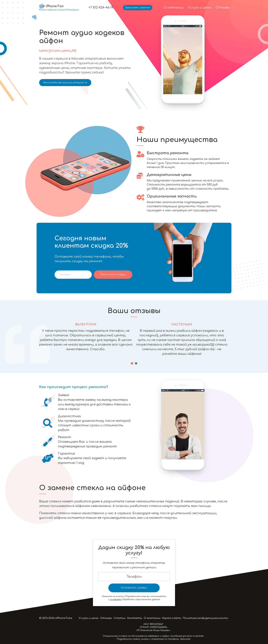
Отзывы (223, 8)
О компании (174, 8)
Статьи (120, 618)
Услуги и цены (200, 8)
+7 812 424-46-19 (101, 8)
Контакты (135, 618)
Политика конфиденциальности (205, 618)
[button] (132, 363)
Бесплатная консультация (65, 83)
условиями (116, 599)
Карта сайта (172, 618)
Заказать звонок (138, 8)
